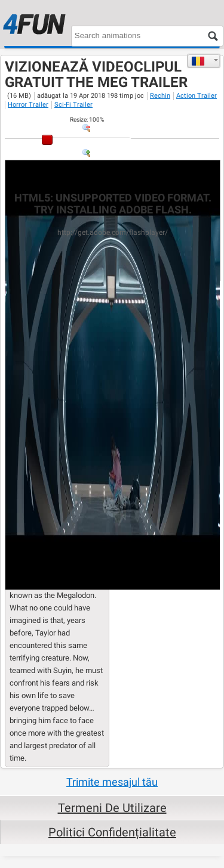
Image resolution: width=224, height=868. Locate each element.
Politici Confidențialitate (112, 832)
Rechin (160, 96)
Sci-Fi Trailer (73, 105)
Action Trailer (197, 96)
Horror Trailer (28, 105)
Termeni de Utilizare (112, 808)
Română (198, 61)
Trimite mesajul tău (112, 782)
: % (87, 120)
